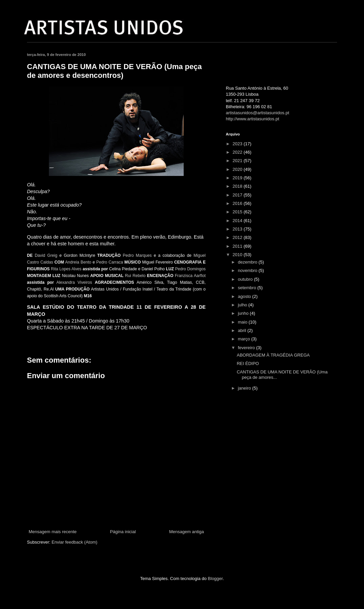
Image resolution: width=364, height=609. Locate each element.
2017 (238, 195)
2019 (238, 178)
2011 (238, 246)
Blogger (215, 578)
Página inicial (123, 532)
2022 (238, 152)
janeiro (245, 388)
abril (243, 330)
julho (243, 305)
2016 (238, 203)
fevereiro (247, 348)
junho (244, 313)
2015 (238, 212)
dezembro (248, 262)
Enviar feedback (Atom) (74, 542)
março (245, 339)
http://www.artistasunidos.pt (252, 119)
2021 (238, 161)
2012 (238, 237)
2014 (238, 221)
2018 (238, 186)
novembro (248, 270)
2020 (238, 169)
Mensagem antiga (187, 532)
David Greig (46, 255)
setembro (248, 288)
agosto (245, 296)
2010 (238, 255)
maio (243, 322)
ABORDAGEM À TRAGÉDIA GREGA (273, 355)
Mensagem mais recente (53, 532)
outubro (246, 279)
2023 (238, 144)
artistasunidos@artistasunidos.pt (257, 113)
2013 (238, 229)
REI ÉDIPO (248, 363)
